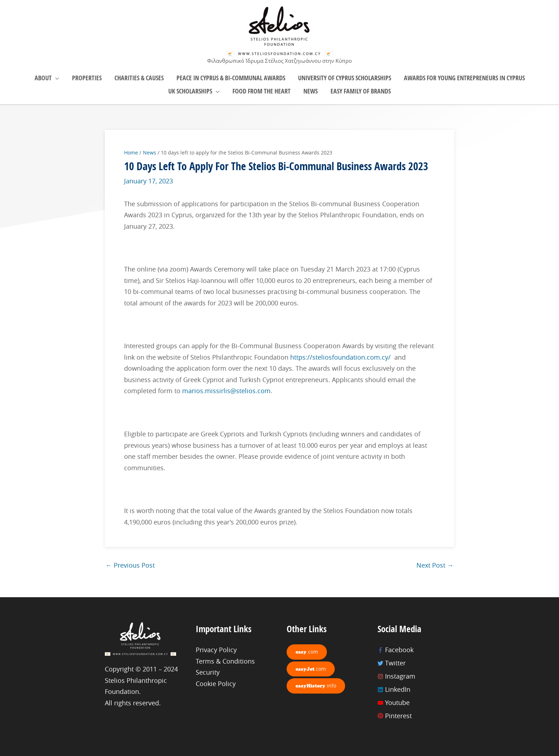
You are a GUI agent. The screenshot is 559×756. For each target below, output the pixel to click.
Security (208, 672)
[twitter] (416, 663)
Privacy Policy (216, 650)
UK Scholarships (190, 91)
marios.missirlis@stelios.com (226, 391)
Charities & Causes (139, 78)
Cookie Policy (216, 684)
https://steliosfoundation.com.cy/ (340, 357)
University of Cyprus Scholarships (345, 78)
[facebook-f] (416, 650)
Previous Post (130, 565)
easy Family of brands (361, 91)
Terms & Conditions (225, 661)
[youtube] (416, 703)
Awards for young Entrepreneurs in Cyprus (464, 78)
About (43, 78)
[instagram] (416, 676)
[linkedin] (416, 690)
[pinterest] (416, 716)
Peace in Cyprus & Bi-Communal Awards (231, 78)
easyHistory (316, 686)
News (311, 91)
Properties (87, 78)
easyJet (311, 669)
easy (307, 652)
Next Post (435, 565)
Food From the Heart (261, 91)
